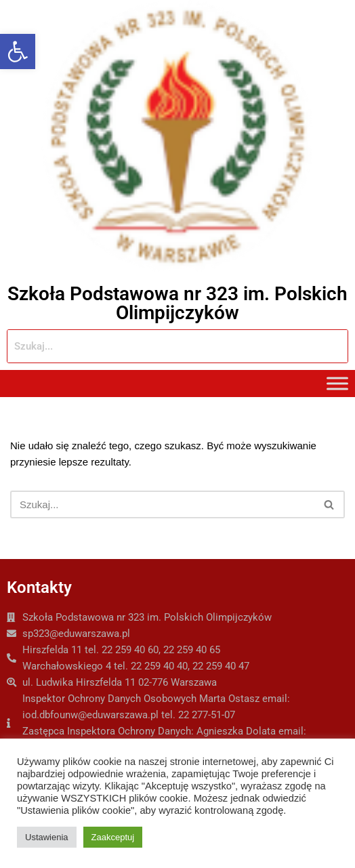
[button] (18, 51)
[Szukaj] (162, 504)
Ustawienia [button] (47, 837)
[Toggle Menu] (337, 384)
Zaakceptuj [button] (113, 837)
